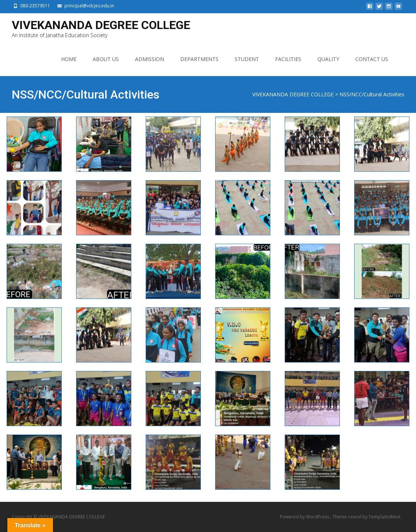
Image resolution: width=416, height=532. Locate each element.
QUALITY (328, 59)
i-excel (355, 517)
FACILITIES (288, 59)
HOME (69, 59)
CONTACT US (372, 59)
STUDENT (247, 59)
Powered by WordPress (305, 517)
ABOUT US (106, 59)
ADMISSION (150, 59)
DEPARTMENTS (199, 59)
